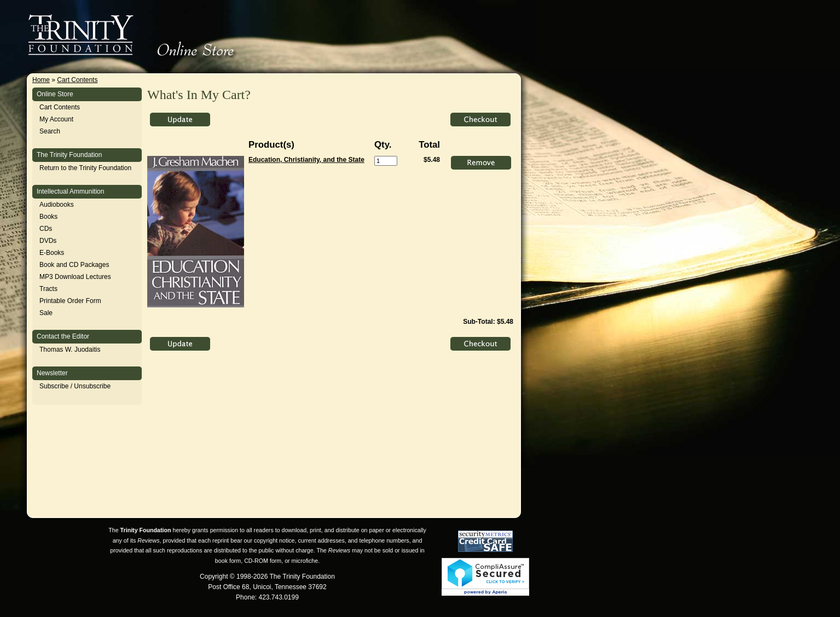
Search (50, 131)
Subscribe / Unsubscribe (75, 386)
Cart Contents (77, 80)
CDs (46, 229)
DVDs (48, 241)
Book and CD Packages (74, 265)
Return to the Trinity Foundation (85, 168)
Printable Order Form (70, 301)
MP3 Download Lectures (75, 277)
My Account (56, 119)
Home (41, 80)
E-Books (52, 253)
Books (48, 217)
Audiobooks (57, 205)
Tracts (48, 289)
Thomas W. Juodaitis (70, 350)
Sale (46, 313)
